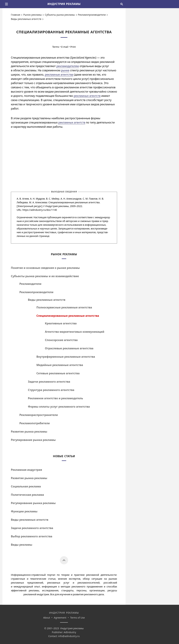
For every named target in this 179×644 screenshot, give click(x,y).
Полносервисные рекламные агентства (64, 307)
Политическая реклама (27, 495)
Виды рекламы (22, 545)
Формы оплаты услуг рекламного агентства (59, 407)
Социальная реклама (26, 486)
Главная (16, 15)
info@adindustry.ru (69, 636)
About (47, 618)
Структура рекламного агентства (51, 390)
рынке (65, 70)
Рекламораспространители (39, 415)
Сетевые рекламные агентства (58, 373)
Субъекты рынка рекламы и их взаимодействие (45, 276)
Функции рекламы (24, 511)
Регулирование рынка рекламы (33, 440)
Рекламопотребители (35, 423)
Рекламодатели (30, 284)
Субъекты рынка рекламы (60, 15)
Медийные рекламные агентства (60, 365)
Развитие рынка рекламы (29, 432)
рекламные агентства (59, 75)
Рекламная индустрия (26, 470)
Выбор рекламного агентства (32, 536)
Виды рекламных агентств (26, 19)
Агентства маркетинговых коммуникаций (75, 332)
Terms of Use (77, 618)
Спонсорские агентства (61, 340)
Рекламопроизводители (92, 15)
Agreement (60, 618)
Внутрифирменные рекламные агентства (66, 357)
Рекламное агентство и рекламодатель (55, 398)
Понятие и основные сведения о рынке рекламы (45, 268)
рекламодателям (68, 66)
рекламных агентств (87, 96)
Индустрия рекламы (57, 206)
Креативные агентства (61, 323)
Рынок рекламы (32, 15)
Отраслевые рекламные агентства (69, 348)
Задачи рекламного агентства (49, 382)
